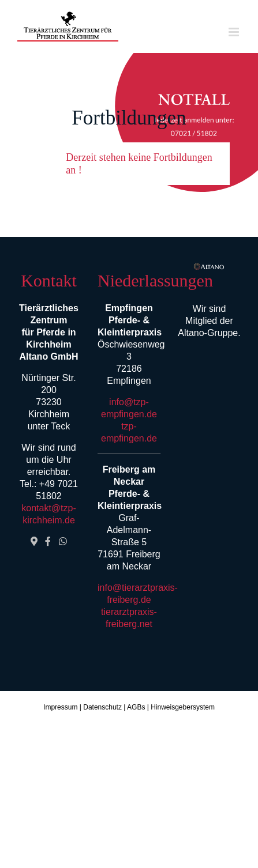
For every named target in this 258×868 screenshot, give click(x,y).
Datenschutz (102, 707)
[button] (129, 164)
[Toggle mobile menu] (235, 32)
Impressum (60, 707)
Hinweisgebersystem (183, 707)
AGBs (136, 707)
